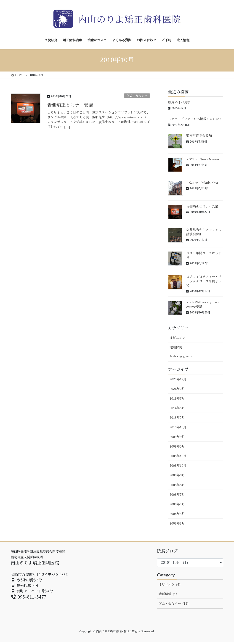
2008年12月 (178, 456)
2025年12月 (178, 379)
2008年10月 (178, 466)
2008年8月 (177, 485)
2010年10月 (178, 427)
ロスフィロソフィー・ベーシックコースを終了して (204, 281)
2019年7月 (177, 398)
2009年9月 (177, 437)
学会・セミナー (137, 96)
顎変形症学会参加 (199, 136)
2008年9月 (177, 475)
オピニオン (178, 338)
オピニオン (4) (170, 584)
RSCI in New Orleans (203, 159)
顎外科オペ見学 (179, 102)
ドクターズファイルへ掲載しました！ (195, 119)
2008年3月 (177, 514)
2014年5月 (177, 408)
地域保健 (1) (168, 594)
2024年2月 (177, 389)
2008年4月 (177, 504)
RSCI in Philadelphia (202, 183)
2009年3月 (177, 446)
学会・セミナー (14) (174, 604)
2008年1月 (177, 523)
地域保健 (176, 347)
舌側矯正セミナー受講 (70, 105)
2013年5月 (177, 418)
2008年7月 (177, 495)
